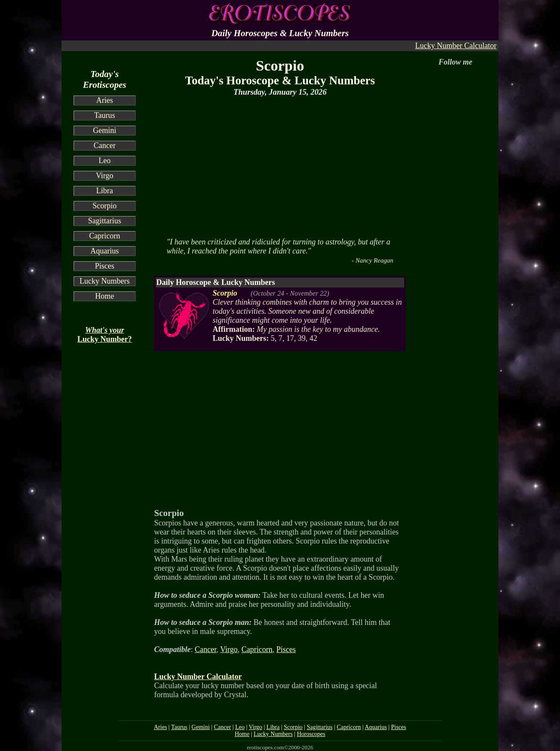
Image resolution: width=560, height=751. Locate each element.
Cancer (105, 145)
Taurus (105, 115)
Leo (105, 161)
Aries (105, 100)
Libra (105, 191)
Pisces (105, 266)
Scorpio (105, 206)
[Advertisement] (280, 166)
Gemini (105, 130)
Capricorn (105, 236)
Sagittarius (105, 221)
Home (105, 296)
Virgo (105, 176)
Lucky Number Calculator (456, 46)
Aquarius (105, 251)
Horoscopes (311, 734)
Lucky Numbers (105, 281)
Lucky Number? (105, 335)
